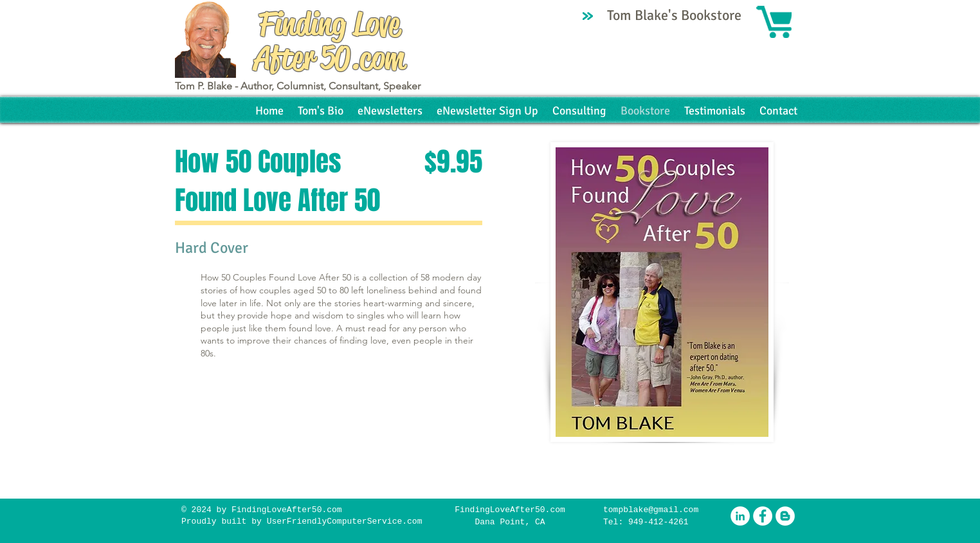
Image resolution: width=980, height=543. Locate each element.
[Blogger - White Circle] (785, 516)
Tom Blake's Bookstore (676, 15)
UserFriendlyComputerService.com (345, 521)
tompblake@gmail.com (651, 510)
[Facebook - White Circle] (763, 516)
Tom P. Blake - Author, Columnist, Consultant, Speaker (298, 86)
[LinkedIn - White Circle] (740, 516)
